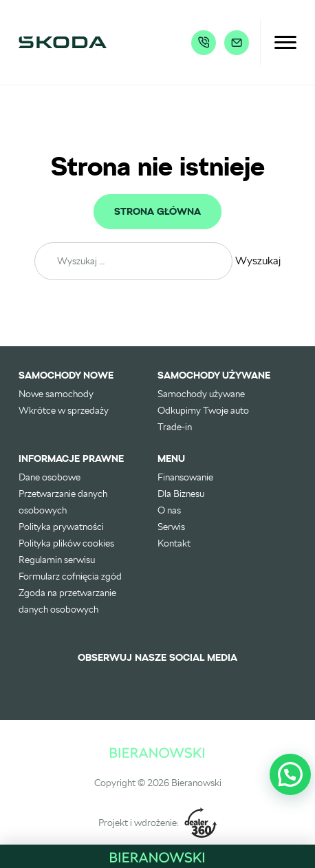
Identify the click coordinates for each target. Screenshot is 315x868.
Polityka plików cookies (66, 543)
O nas (169, 510)
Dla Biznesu (181, 494)
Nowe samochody (56, 394)
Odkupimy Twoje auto (203, 410)
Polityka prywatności (61, 527)
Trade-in (175, 427)
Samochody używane (201, 394)
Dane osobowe (50, 477)
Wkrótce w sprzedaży (64, 410)
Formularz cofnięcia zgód (70, 576)
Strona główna (157, 212)
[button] (290, 774)
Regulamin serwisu (57, 560)
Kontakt (174, 543)
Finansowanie (185, 477)
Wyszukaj (258, 261)
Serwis (171, 527)
